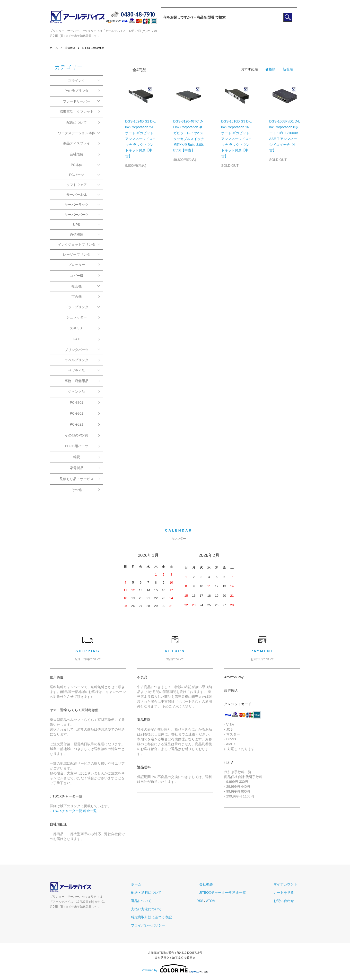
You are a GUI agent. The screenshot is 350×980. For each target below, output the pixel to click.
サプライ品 (77, 371)
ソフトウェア (77, 185)
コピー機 (77, 276)
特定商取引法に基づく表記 (165, 917)
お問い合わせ (287, 901)
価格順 (270, 69)
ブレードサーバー (77, 101)
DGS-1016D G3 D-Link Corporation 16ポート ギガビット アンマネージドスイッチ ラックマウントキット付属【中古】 (236, 139)
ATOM (222, 901)
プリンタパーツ (77, 350)
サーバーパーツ (77, 215)
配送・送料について (160, 892)
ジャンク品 (77, 392)
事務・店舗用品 (77, 381)
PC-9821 (76, 424)
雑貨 (77, 457)
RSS (211, 901)
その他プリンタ (77, 91)
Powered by (175, 968)
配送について (77, 122)
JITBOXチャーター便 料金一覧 (73, 811)
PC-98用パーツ (77, 446)
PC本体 (76, 165)
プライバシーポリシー (162, 925)
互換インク (77, 80)
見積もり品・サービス (77, 479)
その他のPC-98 (77, 435)
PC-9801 (76, 413)
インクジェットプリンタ (77, 245)
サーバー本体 (77, 195)
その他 (77, 490)
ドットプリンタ (77, 307)
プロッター (77, 265)
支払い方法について (160, 909)
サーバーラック (77, 205)
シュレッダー (77, 317)
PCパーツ (76, 175)
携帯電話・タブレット (77, 112)
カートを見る (287, 892)
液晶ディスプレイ (77, 143)
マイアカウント (288, 884)
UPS (77, 225)
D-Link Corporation (96, 48)
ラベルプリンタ (77, 360)
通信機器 (71, 48)
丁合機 (77, 297)
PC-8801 (76, 402)
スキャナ (77, 328)
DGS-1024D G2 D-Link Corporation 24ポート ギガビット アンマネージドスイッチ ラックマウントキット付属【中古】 (140, 139)
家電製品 (77, 468)
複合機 (77, 286)
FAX (77, 339)
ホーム (54, 48)
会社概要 (77, 154)
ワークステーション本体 (77, 133)
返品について (155, 901)
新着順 (288, 69)
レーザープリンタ (77, 254)
